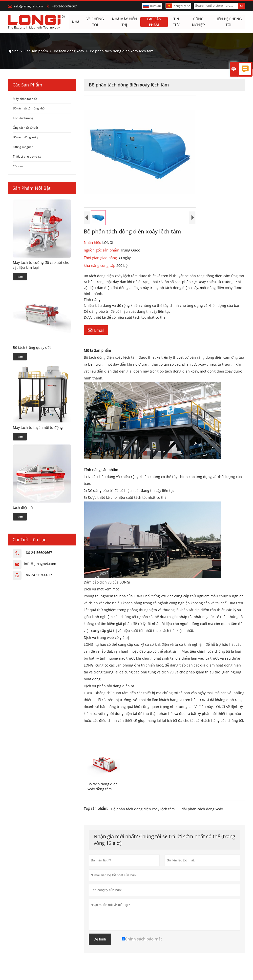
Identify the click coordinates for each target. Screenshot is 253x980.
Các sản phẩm (154, 22)
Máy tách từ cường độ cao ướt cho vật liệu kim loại (41, 265)
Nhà (76, 22)
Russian (156, 6)
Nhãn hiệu (93, 243)
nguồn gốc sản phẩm (102, 250)
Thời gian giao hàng (101, 258)
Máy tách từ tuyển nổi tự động (38, 428)
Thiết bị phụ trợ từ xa (27, 157)
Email (96, 330)
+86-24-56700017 (38, 575)
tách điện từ (23, 508)
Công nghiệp (198, 22)
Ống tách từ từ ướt (25, 128)
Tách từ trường (23, 118)
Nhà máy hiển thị (124, 22)
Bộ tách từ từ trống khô (29, 109)
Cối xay (18, 166)
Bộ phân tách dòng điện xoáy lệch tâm (143, 809)
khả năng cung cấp (100, 266)
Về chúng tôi (95, 22)
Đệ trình (100, 939)
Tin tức (176, 22)
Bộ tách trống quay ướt (32, 348)
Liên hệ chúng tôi (229, 22)
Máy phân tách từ (25, 99)
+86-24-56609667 (64, 6)
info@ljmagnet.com (28, 6)
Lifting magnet (23, 147)
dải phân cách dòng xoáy (202, 809)
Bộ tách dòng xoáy (69, 51)
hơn (20, 277)
